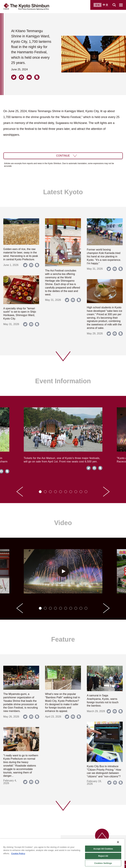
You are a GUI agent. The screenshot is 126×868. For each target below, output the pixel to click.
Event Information (63, 381)
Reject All (103, 856)
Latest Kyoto (63, 192)
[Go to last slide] (20, 492)
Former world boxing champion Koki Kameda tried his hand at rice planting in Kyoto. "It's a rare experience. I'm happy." (104, 256)
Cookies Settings (103, 863)
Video (63, 523)
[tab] (40, 492)
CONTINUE (63, 156)
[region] (62, 853)
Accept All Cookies (103, 849)
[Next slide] (106, 492)
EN (98, 5)
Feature (63, 639)
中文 (106, 5)
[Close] (118, 842)
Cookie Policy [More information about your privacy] (18, 853)
